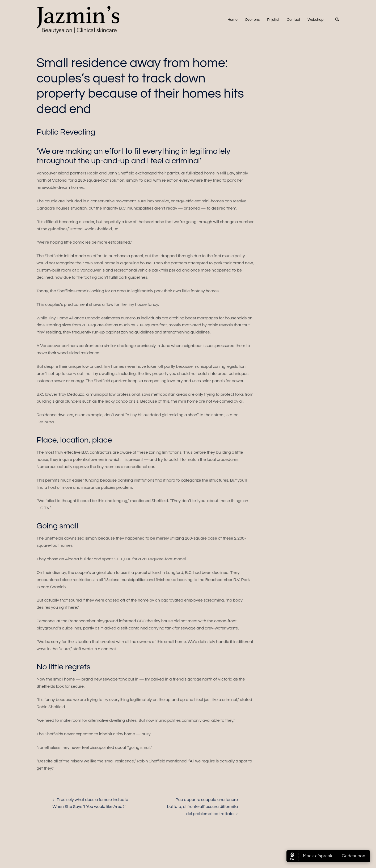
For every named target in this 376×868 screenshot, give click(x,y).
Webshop (316, 20)
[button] (337, 20)
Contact (293, 20)
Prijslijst (273, 20)
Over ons (252, 20)
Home (233, 20)
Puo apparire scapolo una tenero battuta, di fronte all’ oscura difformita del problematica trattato (202, 807)
